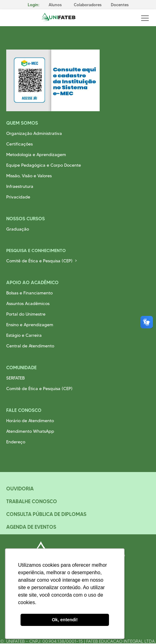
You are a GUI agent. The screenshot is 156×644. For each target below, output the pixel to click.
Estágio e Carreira (24, 335)
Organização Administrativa (34, 133)
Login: (33, 5)
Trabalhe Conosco (32, 501)
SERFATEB (15, 378)
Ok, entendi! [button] (65, 620)
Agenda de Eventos (31, 527)
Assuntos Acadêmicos (28, 303)
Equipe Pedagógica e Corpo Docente (44, 165)
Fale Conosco (24, 410)
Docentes (120, 5)
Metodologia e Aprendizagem (36, 155)
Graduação (18, 229)
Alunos (55, 5)
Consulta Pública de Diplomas (46, 514)
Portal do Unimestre (26, 314)
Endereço (16, 442)
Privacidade (18, 197)
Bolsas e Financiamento (29, 293)
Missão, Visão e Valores (29, 176)
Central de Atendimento (30, 346)
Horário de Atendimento (30, 421)
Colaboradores (88, 5)
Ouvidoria (20, 489)
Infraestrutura (20, 186)
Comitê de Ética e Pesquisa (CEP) (39, 261)
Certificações (19, 144)
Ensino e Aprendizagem (30, 325)
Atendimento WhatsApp (30, 431)
